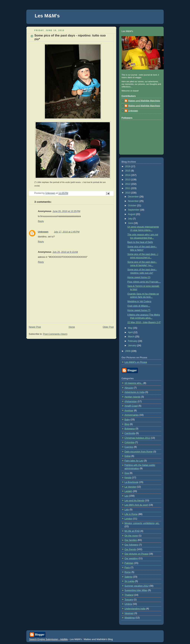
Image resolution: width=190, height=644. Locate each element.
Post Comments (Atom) (55, 334)
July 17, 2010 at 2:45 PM (67, 232)
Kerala (128, 478)
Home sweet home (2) (139, 277)
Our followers (131, 545)
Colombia (129, 442)
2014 (128, 175)
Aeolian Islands (132, 397)
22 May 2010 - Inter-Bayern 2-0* (144, 322)
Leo (126, 496)
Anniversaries (132, 415)
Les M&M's (47, 16)
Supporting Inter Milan (136, 590)
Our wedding (131, 558)
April (131, 332)
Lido (127, 510)
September (134, 210)
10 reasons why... (134, 383)
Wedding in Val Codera (139, 301)
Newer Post (35, 327)
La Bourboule (131, 482)
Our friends (130, 549)
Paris (127, 568)
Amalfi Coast (131, 406)
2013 (128, 180)
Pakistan (129, 563)
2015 (128, 171)
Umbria (128, 604)
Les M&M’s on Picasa (136, 362)
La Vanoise (130, 487)
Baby (127, 420)
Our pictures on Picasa (136, 554)
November (134, 201)
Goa (127, 473)
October (132, 206)
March (132, 337)
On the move (131, 536)
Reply (41, 221)
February (133, 341)
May (131, 328)
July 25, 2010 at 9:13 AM (65, 252)
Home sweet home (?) (139, 310)
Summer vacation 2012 (137, 586)
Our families (131, 540)
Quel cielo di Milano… (139, 306)
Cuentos (129, 447)
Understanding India (135, 609)
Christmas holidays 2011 (137, 438)
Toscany (129, 600)
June (131, 223)
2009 (128, 351)
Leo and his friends (134, 500)
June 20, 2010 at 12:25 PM (66, 211)
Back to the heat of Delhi (140, 242)
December (134, 197)
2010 (128, 193)
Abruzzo (129, 388)
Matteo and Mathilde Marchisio (144, 101)
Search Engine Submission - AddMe (48, 639)
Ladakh (128, 491)
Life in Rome (131, 514)
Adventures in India (135, 392)
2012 (128, 184)
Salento (128, 577)
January (132, 346)
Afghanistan (131, 401)
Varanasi (129, 613)
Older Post (108, 327)
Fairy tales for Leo (134, 461)
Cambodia (130, 433)
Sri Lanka (129, 581)
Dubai (128, 456)
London (128, 519)
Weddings (130, 618)
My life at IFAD (132, 531)
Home (72, 327)
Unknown (43, 232)
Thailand (129, 595)
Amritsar (129, 411)
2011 (128, 188)
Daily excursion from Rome (139, 452)
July (130, 219)
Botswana (130, 429)
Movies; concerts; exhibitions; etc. (142, 523)
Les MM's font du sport (136, 505)
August (132, 214)
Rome (128, 572)
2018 (128, 166)
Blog (127, 424)
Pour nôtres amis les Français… (144, 282)
